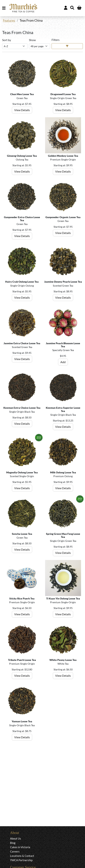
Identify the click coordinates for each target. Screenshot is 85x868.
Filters (56, 40)
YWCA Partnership (21, 860)
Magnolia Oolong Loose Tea (22, 472)
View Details (22, 110)
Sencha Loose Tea (22, 534)
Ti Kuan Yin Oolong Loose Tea (63, 598)
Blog (13, 843)
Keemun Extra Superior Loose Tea (63, 409)
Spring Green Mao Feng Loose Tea (63, 535)
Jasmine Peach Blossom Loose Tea (63, 345)
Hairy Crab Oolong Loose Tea (22, 282)
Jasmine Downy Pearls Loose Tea (63, 282)
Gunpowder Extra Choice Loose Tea (22, 219)
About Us (16, 838)
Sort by (7, 40)
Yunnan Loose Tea (22, 721)
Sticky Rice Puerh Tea (22, 598)
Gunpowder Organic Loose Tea (63, 217)
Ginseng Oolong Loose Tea (22, 156)
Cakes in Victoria (20, 847)
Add (63, 362)
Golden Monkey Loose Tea (63, 156)
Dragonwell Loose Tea (63, 94)
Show (32, 40)
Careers (15, 851)
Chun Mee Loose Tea (22, 94)
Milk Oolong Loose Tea (63, 472)
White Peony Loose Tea (63, 660)
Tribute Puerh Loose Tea (22, 660)
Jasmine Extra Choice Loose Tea (22, 343)
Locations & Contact (22, 856)
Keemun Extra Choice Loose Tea (22, 408)
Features (9, 20)
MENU (5, 8)
